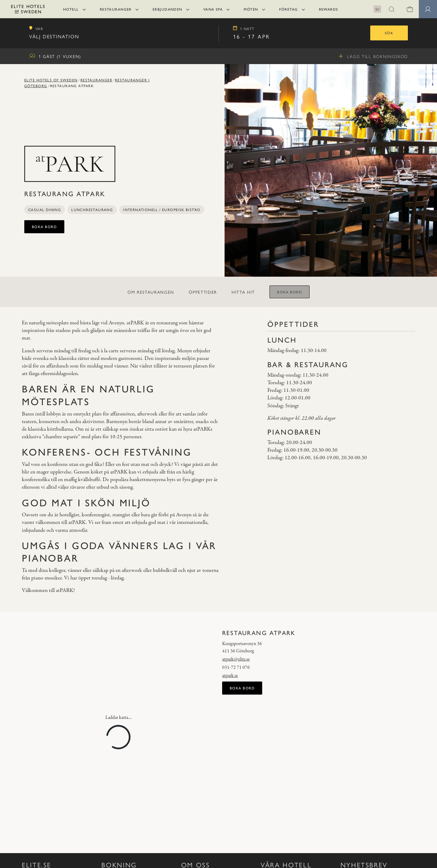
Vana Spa (213, 9)
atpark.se (230, 676)
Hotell (71, 9)
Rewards (329, 9)
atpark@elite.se (236, 659)
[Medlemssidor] (428, 9)
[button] (391, 9)
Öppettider (203, 292)
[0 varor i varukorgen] (410, 9)
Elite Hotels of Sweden (51, 80)
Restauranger (116, 9)
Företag (289, 9)
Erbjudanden (168, 9)
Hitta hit (243, 292)
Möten (251, 9)
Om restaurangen (151, 292)
